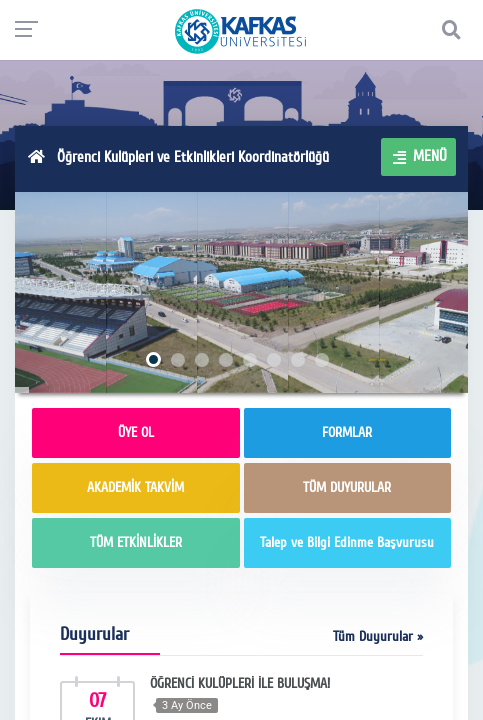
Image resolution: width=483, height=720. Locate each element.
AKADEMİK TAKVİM (135, 487)
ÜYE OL (136, 432)
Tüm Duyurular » (378, 636)
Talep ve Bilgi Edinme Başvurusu (347, 542)
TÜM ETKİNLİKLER (136, 542)
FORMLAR (347, 432)
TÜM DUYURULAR (347, 487)
